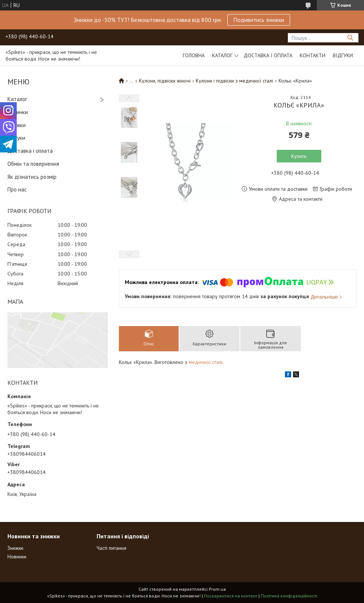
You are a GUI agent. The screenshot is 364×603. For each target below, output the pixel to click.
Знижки (17, 125)
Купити (299, 156)
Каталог (222, 55)
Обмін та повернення (33, 164)
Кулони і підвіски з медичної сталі (234, 81)
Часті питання (111, 548)
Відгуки (343, 55)
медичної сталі (206, 362)
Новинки (18, 112)
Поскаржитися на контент (231, 596)
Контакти (313, 55)
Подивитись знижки (259, 20)
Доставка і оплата (268, 55)
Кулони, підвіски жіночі (165, 81)
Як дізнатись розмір (32, 177)
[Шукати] (350, 38)
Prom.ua (217, 589)
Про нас (17, 189)
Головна (194, 55)
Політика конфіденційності (289, 596)
